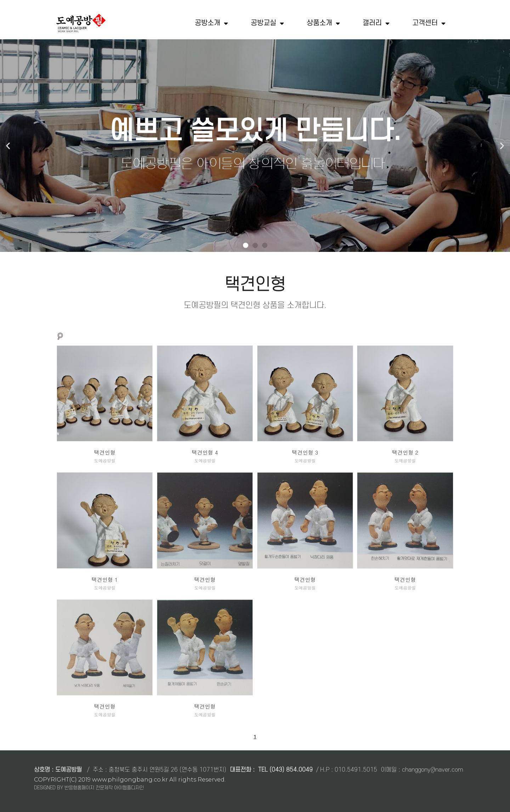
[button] (246, 245)
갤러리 (376, 23)
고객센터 (429, 23)
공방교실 (267, 23)
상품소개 (323, 23)
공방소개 (211, 23)
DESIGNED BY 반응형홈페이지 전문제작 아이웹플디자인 (89, 787)
